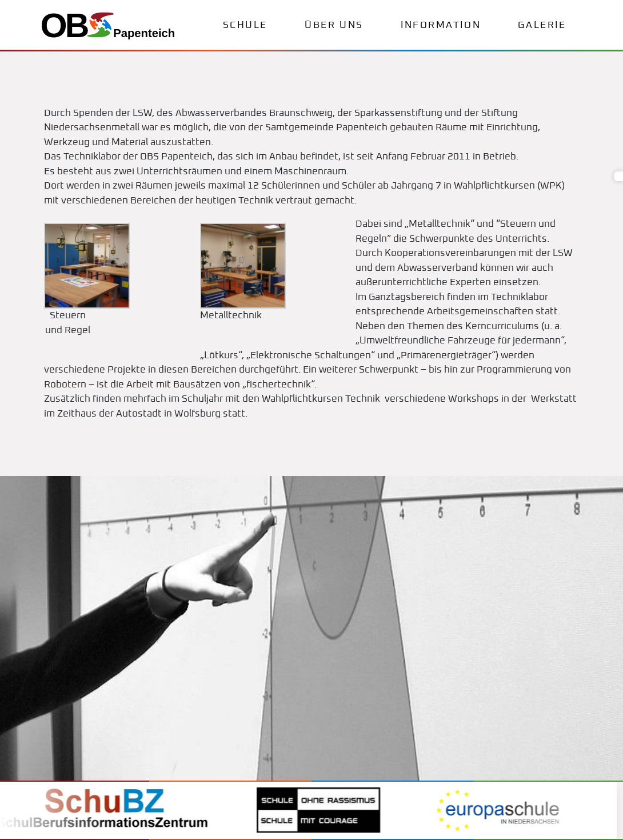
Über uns (334, 25)
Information (441, 25)
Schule (245, 25)
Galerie (542, 25)
